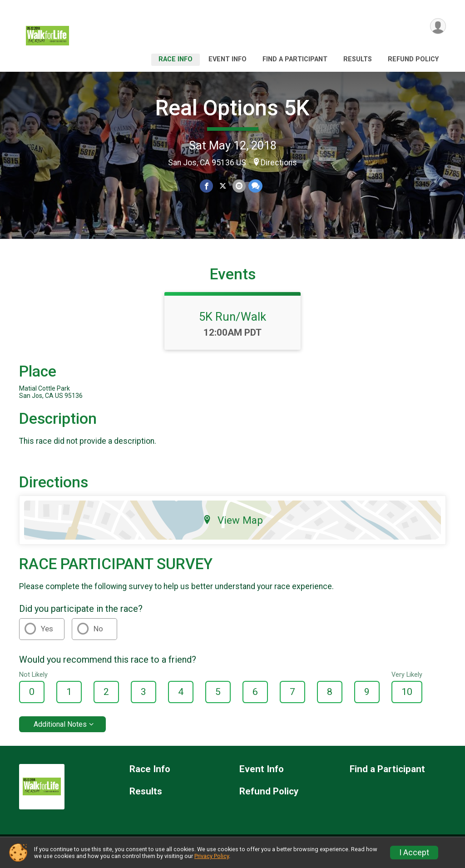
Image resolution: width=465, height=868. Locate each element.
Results (358, 59)
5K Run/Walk (232, 322)
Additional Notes (60, 730)
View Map (233, 526)
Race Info (176, 59)
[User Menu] (438, 27)
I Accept (414, 853)
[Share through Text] (255, 186)
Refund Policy (413, 59)
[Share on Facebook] (207, 186)
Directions (279, 163)
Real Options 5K (232, 108)
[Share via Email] (239, 186)
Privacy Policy (212, 856)
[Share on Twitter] (223, 186)
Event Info (228, 59)
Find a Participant (295, 59)
